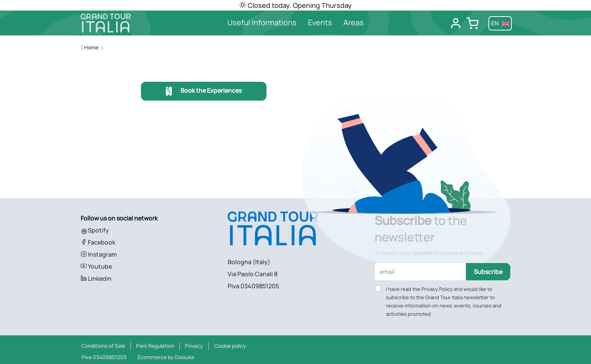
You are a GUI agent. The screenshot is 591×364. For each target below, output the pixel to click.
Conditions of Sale (103, 346)
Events (320, 22)
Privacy (194, 346)
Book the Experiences (204, 91)
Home (90, 47)
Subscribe (488, 272)
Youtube (96, 266)
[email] (420, 272)
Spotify (95, 230)
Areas (354, 22)
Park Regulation (155, 346)
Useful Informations (262, 22)
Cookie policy (230, 346)
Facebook (98, 242)
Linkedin (96, 278)
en (500, 23)
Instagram (99, 254)
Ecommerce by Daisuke (166, 357)
